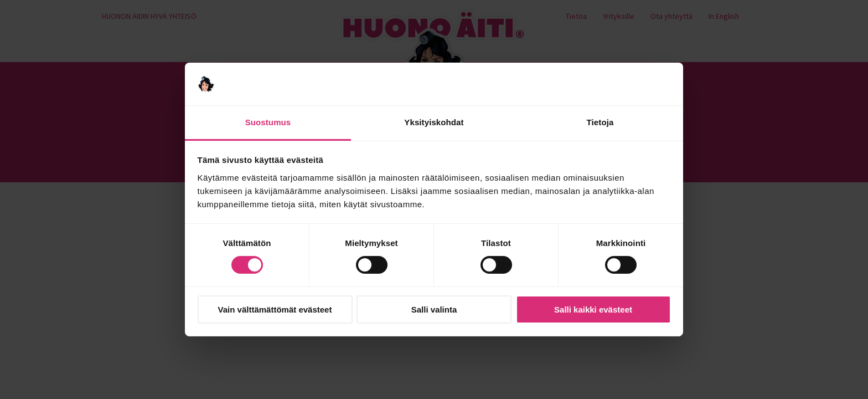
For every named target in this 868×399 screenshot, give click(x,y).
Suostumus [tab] (268, 122)
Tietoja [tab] (600, 122)
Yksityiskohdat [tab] (434, 122)
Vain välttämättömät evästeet (275, 310)
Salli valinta (434, 310)
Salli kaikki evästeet (593, 310)
